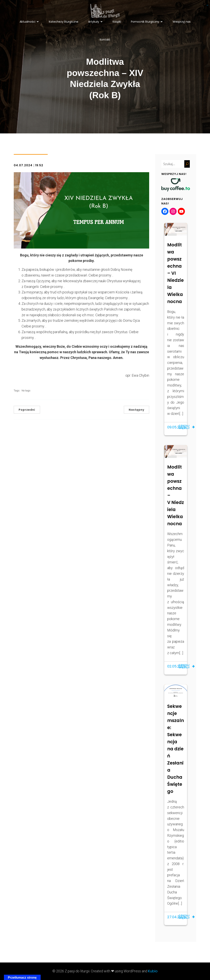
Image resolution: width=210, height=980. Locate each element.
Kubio (153, 971)
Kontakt (105, 40)
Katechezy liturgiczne (64, 22)
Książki (117, 22)
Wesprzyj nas (182, 22)
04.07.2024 (23, 165)
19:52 (39, 165)
